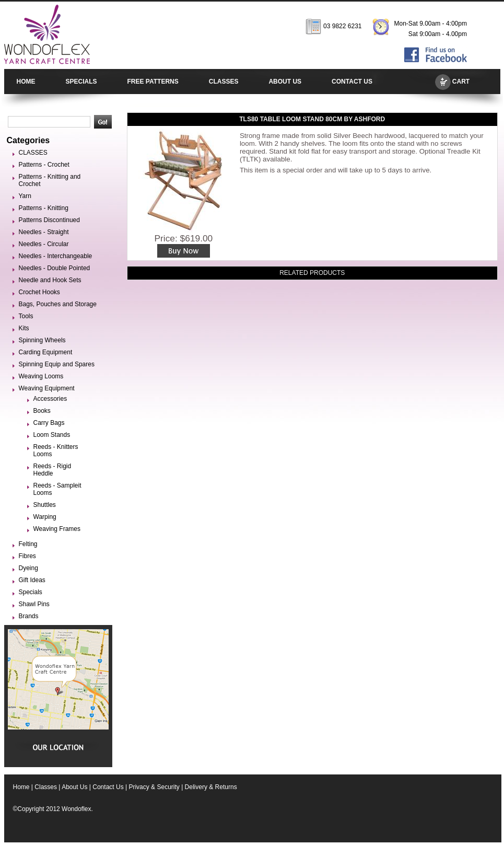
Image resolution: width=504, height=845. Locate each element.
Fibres (27, 556)
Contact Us (108, 787)
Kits (24, 328)
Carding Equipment (46, 352)
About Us (74, 787)
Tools (26, 316)
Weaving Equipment (47, 388)
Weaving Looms (41, 376)
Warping (45, 517)
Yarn (25, 196)
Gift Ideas (32, 580)
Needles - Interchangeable (56, 256)
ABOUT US (285, 82)
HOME (26, 82)
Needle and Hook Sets (50, 280)
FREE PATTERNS (153, 82)
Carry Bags (49, 423)
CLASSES (224, 82)
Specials (31, 592)
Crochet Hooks (39, 292)
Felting (28, 544)
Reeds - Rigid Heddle (52, 470)
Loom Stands (52, 435)
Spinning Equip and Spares (57, 364)
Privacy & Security (154, 787)
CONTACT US (352, 82)
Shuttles (45, 505)
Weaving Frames (57, 529)
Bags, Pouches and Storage (58, 304)
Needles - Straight (44, 232)
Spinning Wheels (42, 340)
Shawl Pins (34, 604)
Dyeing (28, 568)
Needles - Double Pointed (55, 268)
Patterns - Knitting (44, 208)
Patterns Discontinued (49, 220)
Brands (29, 616)
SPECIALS (81, 82)
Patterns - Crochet (44, 165)
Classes (46, 787)
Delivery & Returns (211, 787)
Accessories (50, 399)
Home (21, 787)
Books (42, 411)
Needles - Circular (44, 244)
